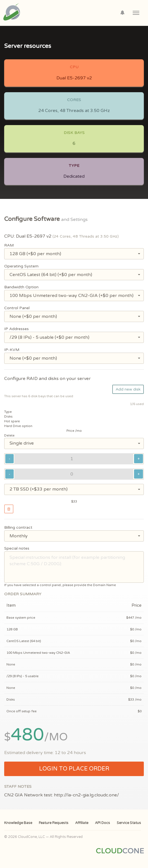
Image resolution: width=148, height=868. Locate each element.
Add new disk (128, 389)
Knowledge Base (18, 823)
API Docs (102, 823)
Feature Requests (54, 823)
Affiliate (82, 823)
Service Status (129, 823)
